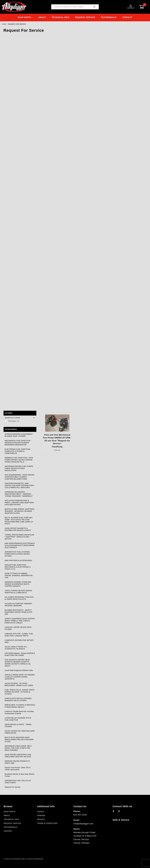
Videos (41, 812)
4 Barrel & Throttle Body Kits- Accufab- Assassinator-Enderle (19, 712)
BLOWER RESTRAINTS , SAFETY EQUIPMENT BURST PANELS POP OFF (19, 612)
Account (131, 7)
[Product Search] (71, 7)
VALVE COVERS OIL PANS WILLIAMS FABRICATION (20, 732)
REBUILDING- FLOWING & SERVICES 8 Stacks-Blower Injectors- (20, 706)
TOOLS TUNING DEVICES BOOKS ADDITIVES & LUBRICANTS (18, 592)
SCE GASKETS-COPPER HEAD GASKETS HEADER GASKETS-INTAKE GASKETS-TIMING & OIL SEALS (18, 663)
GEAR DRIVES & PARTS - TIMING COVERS (18, 725)
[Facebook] (115, 812)
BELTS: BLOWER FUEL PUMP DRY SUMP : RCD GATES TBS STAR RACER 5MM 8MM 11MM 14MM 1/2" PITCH (19, 521)
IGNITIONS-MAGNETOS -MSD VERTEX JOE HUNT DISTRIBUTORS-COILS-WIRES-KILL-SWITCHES (19, 485)
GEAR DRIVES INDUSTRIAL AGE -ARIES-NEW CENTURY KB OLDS (18, 756)
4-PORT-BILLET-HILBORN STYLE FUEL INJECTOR (18, 719)
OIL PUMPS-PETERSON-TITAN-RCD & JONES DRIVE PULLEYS (19, 598)
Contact (127, 17)
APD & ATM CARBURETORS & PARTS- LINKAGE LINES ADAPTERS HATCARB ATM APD (19, 503)
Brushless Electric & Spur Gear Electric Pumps (20, 775)
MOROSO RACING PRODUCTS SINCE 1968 (17, 762)
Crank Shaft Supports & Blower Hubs (19, 670)
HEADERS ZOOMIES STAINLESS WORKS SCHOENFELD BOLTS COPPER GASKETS (18, 584)
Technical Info (60, 17)
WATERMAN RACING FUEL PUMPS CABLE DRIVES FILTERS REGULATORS (19, 468)
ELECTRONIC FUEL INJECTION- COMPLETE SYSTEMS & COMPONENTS (18, 451)
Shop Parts (25, 17)
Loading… (75, 220)
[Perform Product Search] (94, 7)
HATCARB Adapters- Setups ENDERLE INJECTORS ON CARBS (20, 654)
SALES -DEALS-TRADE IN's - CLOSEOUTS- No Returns (16, 648)
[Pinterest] (120, 812)
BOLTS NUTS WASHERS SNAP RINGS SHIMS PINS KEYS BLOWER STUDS (19, 739)
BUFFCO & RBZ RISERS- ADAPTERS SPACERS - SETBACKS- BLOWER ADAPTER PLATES (19, 511)
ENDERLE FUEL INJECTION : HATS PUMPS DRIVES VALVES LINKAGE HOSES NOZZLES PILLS (19, 460)
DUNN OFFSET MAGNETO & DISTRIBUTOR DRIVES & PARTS (18, 529)
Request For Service (13, 787)
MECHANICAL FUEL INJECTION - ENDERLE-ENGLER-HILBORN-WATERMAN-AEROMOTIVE (18, 443)
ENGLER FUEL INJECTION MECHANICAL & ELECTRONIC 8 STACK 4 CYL (18, 567)
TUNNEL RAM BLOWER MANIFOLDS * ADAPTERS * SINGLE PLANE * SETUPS (19, 537)
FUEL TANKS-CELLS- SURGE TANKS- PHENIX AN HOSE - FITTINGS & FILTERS (20, 692)
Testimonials (109, 17)
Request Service (85, 17)
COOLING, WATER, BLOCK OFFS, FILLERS (18, 628)
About (42, 17)
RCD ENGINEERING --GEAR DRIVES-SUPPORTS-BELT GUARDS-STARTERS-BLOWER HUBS (20, 477)
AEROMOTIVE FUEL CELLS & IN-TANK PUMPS (18, 782)
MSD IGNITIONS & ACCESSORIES (18, 560)
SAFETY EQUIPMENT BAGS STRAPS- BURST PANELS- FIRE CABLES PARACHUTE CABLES (20, 621)
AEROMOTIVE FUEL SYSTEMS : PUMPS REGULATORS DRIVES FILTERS (18, 554)
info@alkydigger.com (83, 824)
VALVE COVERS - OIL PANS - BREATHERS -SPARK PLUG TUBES (19, 684)
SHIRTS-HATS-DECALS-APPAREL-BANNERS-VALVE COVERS (19, 699)
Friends (41, 816)
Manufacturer (20, 418)
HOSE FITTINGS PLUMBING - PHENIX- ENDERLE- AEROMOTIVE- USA (19, 575)
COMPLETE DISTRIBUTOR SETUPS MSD (19, 641)
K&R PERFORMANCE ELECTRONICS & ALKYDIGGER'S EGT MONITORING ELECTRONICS (20, 545)
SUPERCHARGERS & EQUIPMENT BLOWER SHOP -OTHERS (19, 435)
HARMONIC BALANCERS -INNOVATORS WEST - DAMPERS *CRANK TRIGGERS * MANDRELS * (19, 494)
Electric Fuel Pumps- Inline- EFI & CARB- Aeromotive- (18, 769)
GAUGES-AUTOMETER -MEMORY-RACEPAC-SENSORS (19, 605)
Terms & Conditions (47, 823)
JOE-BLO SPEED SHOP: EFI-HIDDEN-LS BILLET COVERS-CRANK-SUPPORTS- (20, 677)
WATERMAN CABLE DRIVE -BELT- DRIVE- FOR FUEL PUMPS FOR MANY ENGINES (18, 748)
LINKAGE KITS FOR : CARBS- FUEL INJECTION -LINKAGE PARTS (19, 635)
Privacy (41, 819)
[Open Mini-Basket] (143, 7)
